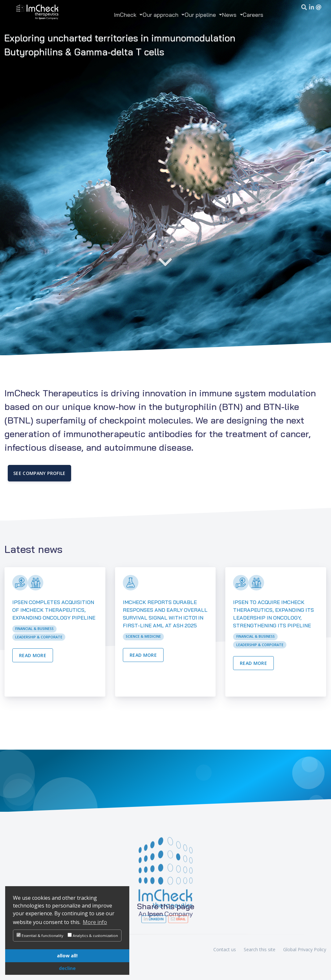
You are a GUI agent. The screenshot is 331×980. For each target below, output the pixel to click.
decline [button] (67, 968)
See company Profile (39, 473)
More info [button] (95, 922)
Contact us (225, 949)
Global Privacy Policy (305, 949)
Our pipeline (201, 15)
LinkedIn (157, 919)
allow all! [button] (67, 956)
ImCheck (126, 15)
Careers (253, 15)
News (230, 15)
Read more (33, 655)
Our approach (161, 15)
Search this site (260, 949)
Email (174, 919)
